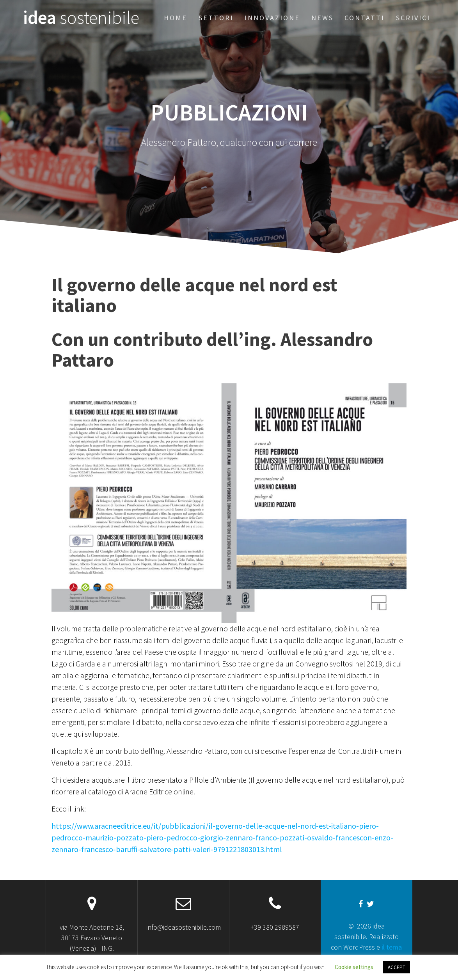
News (322, 18)
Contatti (365, 18)
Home (176, 18)
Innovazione (272, 18)
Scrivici (413, 18)
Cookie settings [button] (354, 967)
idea (81, 18)
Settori (216, 18)
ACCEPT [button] (397, 967)
